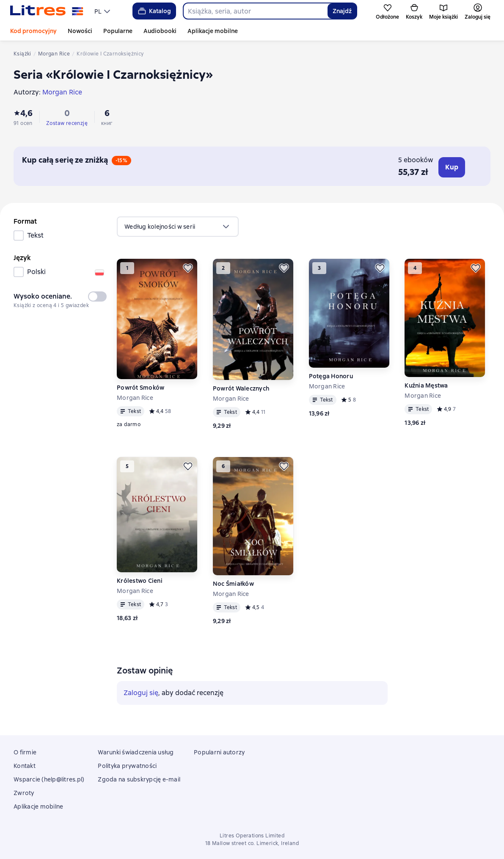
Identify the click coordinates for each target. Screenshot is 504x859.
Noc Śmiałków (233, 584)
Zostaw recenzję (67, 123)
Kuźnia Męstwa (426, 385)
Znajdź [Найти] (342, 11)
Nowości (80, 31)
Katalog (154, 11)
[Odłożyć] (188, 268)
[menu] (103, 11)
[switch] (97, 296)
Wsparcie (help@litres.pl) (49, 779)
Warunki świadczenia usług (136, 752)
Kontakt (25, 766)
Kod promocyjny (33, 31)
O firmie (25, 752)
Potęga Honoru (331, 376)
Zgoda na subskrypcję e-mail (139, 779)
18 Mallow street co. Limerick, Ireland (252, 843)
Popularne (118, 31)
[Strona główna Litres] (47, 11)
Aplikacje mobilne (213, 31)
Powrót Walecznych (241, 388)
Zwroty (24, 793)
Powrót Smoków (140, 388)
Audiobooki (160, 31)
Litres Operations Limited (252, 836)
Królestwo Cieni (140, 581)
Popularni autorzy (219, 752)
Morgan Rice (135, 398)
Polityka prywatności (127, 766)
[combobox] (255, 11)
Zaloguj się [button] (141, 693)
